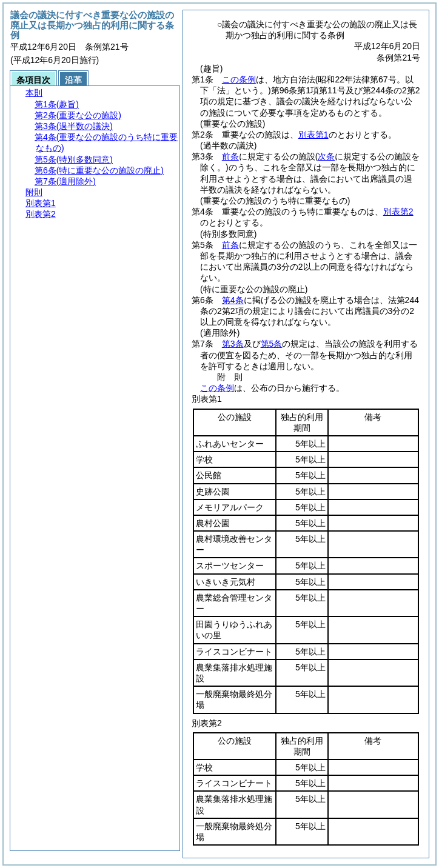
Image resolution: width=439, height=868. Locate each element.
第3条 (233, 344)
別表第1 (313, 135)
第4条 (233, 300)
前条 (230, 156)
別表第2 (398, 212)
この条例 (239, 79)
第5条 (272, 344)
